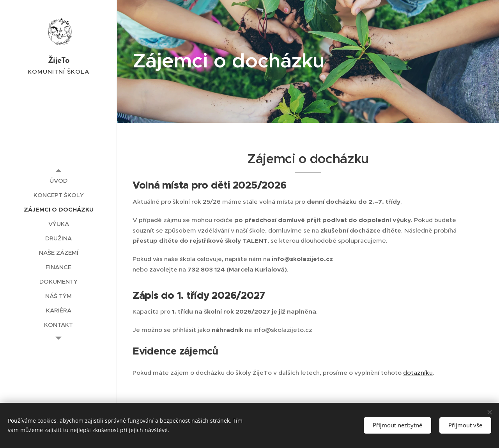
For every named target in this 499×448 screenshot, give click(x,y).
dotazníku (418, 373)
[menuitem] (58, 181)
